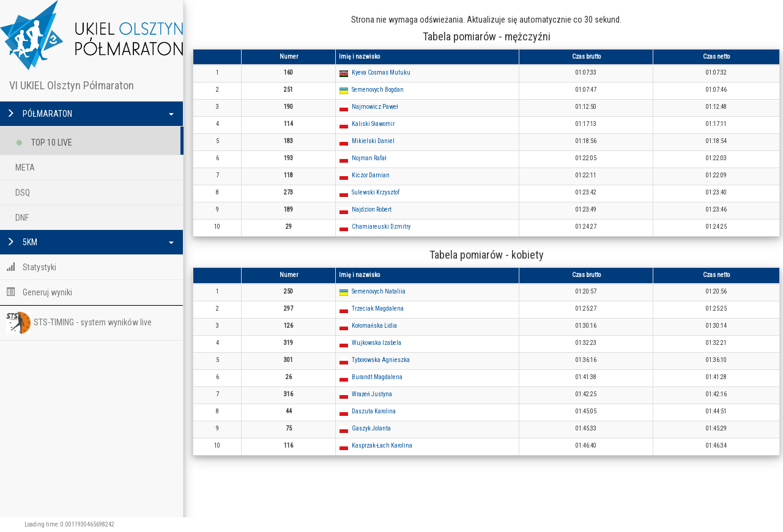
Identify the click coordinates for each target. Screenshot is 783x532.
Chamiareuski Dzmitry (381, 227)
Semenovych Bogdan (378, 90)
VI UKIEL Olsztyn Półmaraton (72, 85)
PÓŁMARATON (90, 114)
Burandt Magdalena (377, 377)
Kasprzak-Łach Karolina (382, 445)
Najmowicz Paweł (375, 107)
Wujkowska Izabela (377, 343)
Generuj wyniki (39, 292)
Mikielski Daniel (373, 141)
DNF (22, 218)
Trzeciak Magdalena (378, 308)
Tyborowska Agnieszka (381, 360)
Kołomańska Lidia (374, 326)
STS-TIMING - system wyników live (79, 323)
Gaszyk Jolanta (371, 428)
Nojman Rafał (369, 158)
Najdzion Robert (372, 209)
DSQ (23, 193)
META (25, 168)
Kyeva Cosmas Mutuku (381, 72)
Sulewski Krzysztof (376, 192)
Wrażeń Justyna (372, 394)
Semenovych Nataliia (379, 291)
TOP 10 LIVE (44, 140)
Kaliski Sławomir (373, 124)
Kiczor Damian (371, 175)
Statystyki (31, 267)
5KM (90, 242)
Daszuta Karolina (374, 411)
